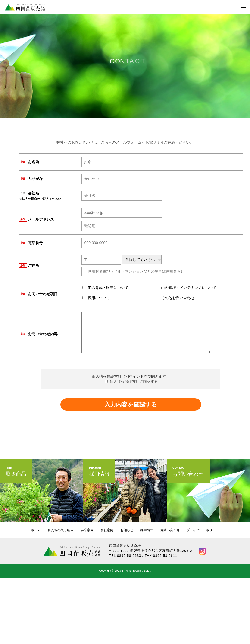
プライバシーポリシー (203, 530)
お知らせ (127, 530)
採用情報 (147, 530)
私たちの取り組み (61, 530)
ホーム (36, 530)
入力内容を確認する (131, 404)
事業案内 (87, 530)
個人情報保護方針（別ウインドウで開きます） (131, 376)
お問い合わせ (170, 530)
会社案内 (107, 530)
